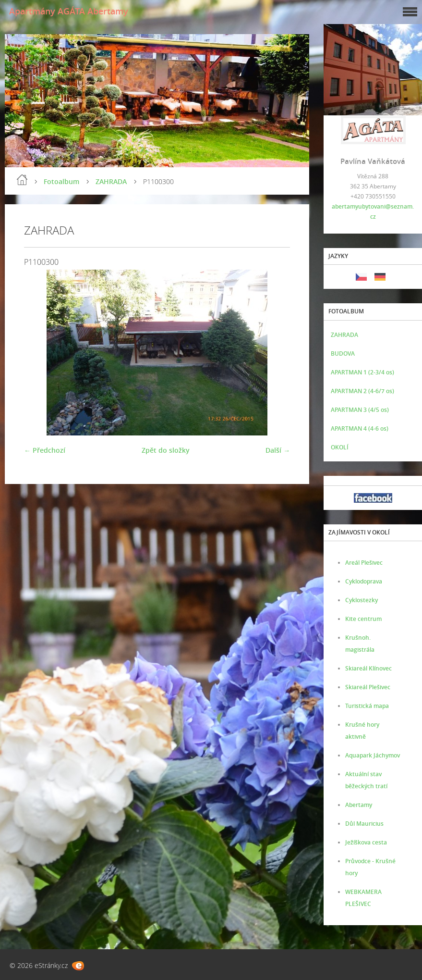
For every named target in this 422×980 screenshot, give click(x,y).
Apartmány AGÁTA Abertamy (69, 11)
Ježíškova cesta (366, 842)
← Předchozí (45, 450)
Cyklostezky (362, 600)
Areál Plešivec (364, 563)
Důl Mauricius (364, 824)
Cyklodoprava (364, 581)
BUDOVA (343, 354)
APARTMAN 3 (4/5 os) (360, 410)
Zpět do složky (166, 450)
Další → (278, 450)
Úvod (22, 180)
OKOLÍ (340, 447)
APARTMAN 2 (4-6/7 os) (362, 391)
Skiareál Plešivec (368, 687)
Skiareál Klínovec (368, 668)
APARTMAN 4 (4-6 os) (360, 428)
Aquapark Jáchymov (373, 755)
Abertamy (359, 805)
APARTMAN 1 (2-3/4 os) (362, 372)
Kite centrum (363, 619)
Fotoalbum (61, 181)
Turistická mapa (367, 706)
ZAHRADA (111, 181)
